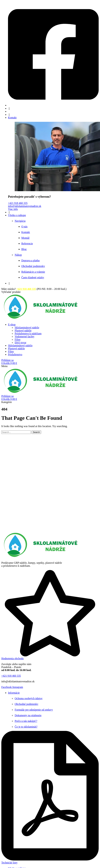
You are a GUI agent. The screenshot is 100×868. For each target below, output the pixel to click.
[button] (11, 292)
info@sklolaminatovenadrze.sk (25, 206)
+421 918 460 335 (18, 203)
